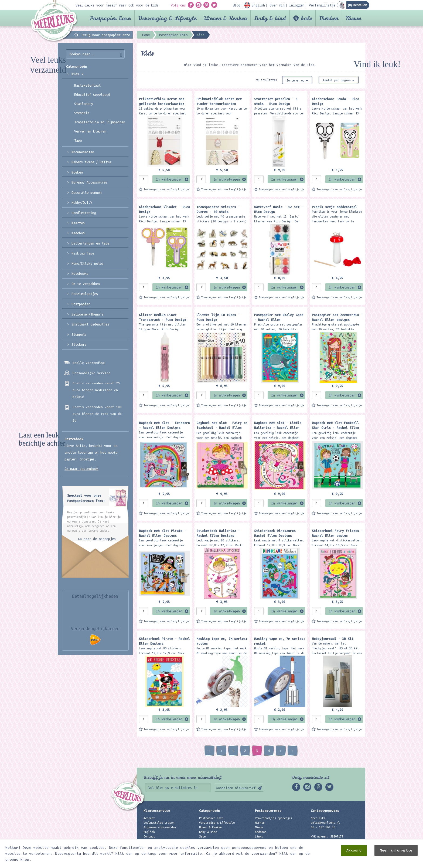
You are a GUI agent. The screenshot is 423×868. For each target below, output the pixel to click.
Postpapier (81, 304)
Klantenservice (157, 811)
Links (259, 836)
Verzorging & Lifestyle (167, 18)
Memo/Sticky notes (88, 263)
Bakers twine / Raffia (91, 162)
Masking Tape (83, 253)
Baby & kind (270, 18)
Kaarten (78, 223)
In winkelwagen (169, 179)
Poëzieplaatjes (85, 294)
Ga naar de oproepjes (97, 539)
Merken (329, 18)
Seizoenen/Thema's (88, 314)
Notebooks (80, 273)
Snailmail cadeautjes (90, 324)
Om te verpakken (86, 284)
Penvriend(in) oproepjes (274, 818)
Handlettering (84, 213)
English (149, 832)
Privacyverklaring (157, 841)
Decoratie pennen (87, 192)
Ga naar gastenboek (81, 469)
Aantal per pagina (339, 80)
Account (149, 818)
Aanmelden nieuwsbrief (236, 788)
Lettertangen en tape (90, 243)
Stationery (84, 104)
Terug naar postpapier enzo (105, 35)
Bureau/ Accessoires (89, 182)
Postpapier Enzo (110, 18)
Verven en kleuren (90, 131)
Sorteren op (297, 80)
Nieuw (354, 18)
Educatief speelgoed (92, 94)
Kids (78, 74)
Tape (78, 140)
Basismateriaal (87, 85)
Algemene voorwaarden (160, 827)
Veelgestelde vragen (159, 823)
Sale (306, 18)
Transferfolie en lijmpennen (100, 122)
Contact (149, 836)
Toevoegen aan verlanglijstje (166, 189)
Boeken (77, 172)
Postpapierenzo (268, 811)
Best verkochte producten (219, 846)
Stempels (82, 113)
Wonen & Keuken (225, 18)
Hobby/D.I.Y (82, 202)
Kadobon (78, 233)
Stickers (79, 344)
